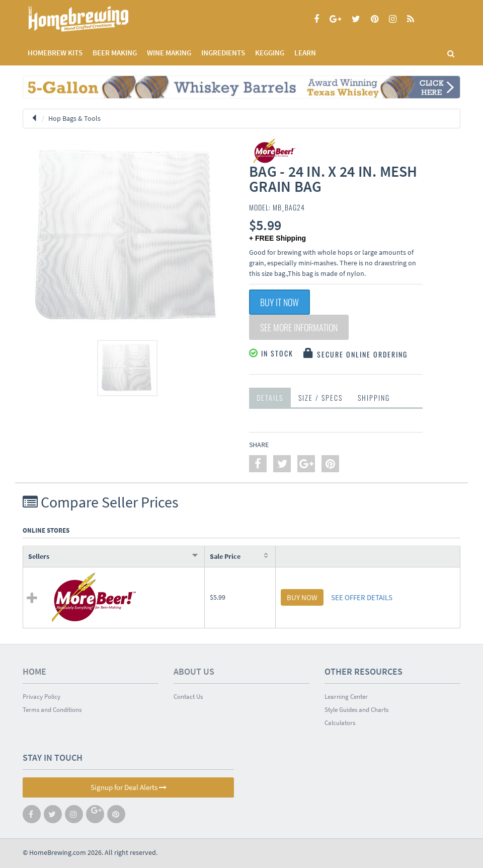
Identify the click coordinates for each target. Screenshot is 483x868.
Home (34, 671)
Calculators (340, 723)
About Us (194, 671)
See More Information (299, 327)
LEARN (305, 53)
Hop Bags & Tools (74, 118)
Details (270, 397)
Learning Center (346, 697)
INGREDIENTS (223, 53)
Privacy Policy (42, 697)
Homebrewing (93, 19)
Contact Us (188, 697)
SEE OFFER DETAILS (362, 597)
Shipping (374, 397)
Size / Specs (320, 397)
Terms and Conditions (52, 710)
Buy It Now (279, 302)
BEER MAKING (115, 53)
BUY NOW (302, 597)
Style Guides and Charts (356, 710)
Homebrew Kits (55, 53)
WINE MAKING (169, 53)
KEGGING (270, 53)
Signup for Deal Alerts (129, 787)
